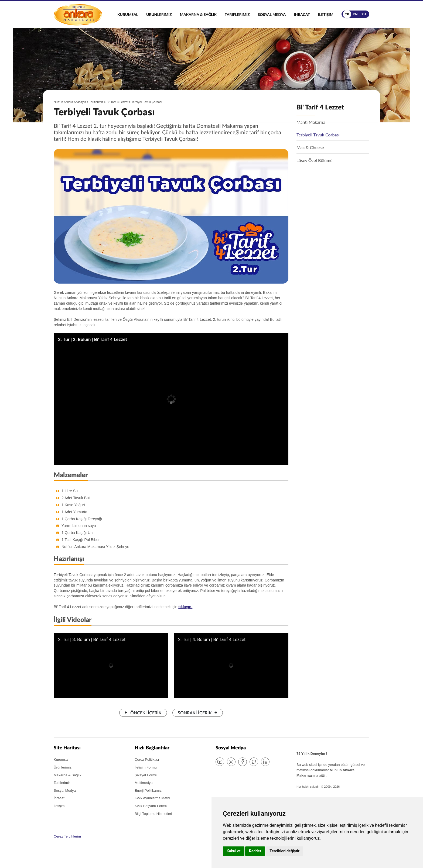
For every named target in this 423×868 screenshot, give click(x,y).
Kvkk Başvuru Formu (151, 806)
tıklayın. (185, 607)
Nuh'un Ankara (78, 15)
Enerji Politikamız (148, 790)
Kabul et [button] (234, 851)
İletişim (326, 14)
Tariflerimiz (237, 14)
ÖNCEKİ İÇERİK (146, 713)
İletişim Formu (146, 767)
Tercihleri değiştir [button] (284, 851)
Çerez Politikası (147, 759)
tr (347, 14)
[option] (171, 216)
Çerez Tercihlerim (67, 836)
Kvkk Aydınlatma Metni (152, 798)
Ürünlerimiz (159, 14)
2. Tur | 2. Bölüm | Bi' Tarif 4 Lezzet (93, 340)
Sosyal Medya (272, 14)
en (355, 14)
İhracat (302, 14)
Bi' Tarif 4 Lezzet (117, 102)
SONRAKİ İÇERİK (195, 713)
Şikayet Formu (146, 775)
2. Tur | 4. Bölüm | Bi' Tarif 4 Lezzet (212, 640)
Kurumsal (128, 14)
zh (364, 14)
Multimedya (144, 783)
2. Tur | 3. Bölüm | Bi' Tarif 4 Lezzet (92, 640)
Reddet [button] (255, 851)
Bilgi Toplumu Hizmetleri (153, 814)
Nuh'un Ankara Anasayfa (70, 102)
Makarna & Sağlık (198, 14)
